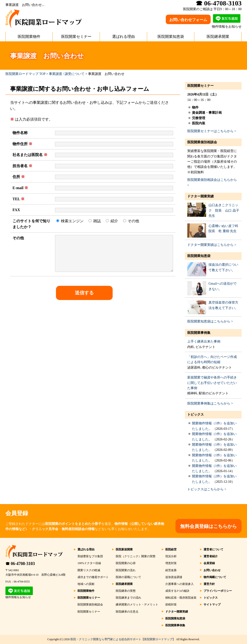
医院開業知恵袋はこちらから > (210, 321)
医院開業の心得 (126, 563)
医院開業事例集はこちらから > (210, 403)
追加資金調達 (174, 577)
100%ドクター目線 (89, 563)
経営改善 (171, 570)
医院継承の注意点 (127, 612)
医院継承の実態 (126, 591)
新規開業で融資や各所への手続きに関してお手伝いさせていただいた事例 (212, 383)
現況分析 (171, 556)
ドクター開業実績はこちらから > (212, 245)
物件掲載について (215, 577)
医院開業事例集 (199, 333)
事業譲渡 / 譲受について (67, 74)
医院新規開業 (124, 549)
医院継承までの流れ (128, 598)
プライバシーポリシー (218, 591)
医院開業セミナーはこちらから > (212, 131)
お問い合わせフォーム (188, 20)
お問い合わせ (212, 570)
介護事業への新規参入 (179, 584)
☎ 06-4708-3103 (20, 564)
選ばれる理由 (123, 37)
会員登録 (209, 563)
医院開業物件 (29, 37)
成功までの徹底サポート (93, 577)
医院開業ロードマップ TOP (25, 74)
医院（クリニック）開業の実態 (136, 556)
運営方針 (209, 584)
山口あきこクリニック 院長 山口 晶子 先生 (224, 210)
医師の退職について (128, 577)
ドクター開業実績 (200, 196)
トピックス (196, 415)
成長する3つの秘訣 (177, 591)
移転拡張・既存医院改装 (181, 598)
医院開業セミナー (76, 37)
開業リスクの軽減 (89, 570)
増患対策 (171, 563)
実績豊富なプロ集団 (90, 556)
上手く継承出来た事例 (204, 342)
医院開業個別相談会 (202, 142)
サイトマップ (212, 605)
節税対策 (171, 605)
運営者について (213, 549)
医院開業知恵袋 (171, 37)
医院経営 (171, 549)
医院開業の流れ (126, 570)
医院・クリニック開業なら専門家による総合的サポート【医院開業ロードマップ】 (123, 639)
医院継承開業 (218, 37)
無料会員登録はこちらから (209, 526)
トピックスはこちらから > (207, 489)
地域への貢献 (86, 584)
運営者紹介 (211, 556)
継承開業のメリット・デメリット (137, 605)
